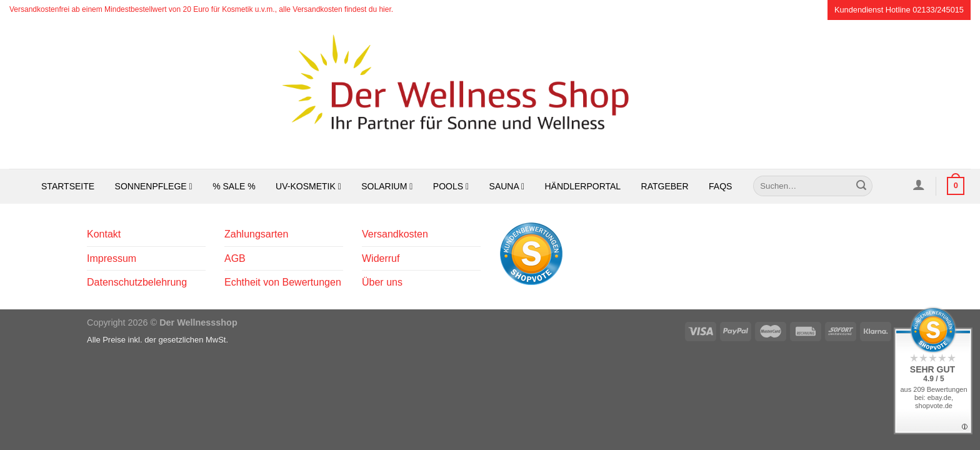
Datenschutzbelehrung (137, 282)
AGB (235, 258)
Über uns (382, 282)
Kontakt (104, 234)
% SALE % (234, 186)
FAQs (720, 186)
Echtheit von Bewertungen (283, 282)
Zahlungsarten (256, 234)
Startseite (68, 186)
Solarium (387, 186)
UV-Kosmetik (308, 186)
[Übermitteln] (861, 186)
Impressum (112, 258)
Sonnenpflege (154, 186)
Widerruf (381, 258)
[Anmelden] (918, 184)
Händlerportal (583, 186)
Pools (451, 186)
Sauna (507, 186)
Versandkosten (395, 234)
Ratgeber (665, 186)
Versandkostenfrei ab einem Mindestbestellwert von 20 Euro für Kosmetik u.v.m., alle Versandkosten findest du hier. (201, 9)
